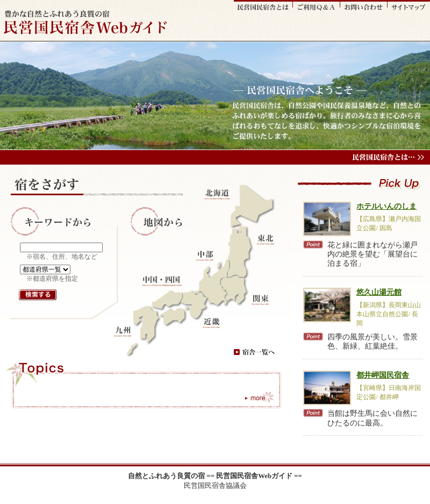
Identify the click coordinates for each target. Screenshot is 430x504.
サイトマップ (409, 6)
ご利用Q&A (317, 6)
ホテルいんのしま (386, 206)
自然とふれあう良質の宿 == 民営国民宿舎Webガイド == (215, 476)
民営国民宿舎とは (263, 6)
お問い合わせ (364, 6)
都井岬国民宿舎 (383, 375)
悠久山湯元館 (379, 292)
